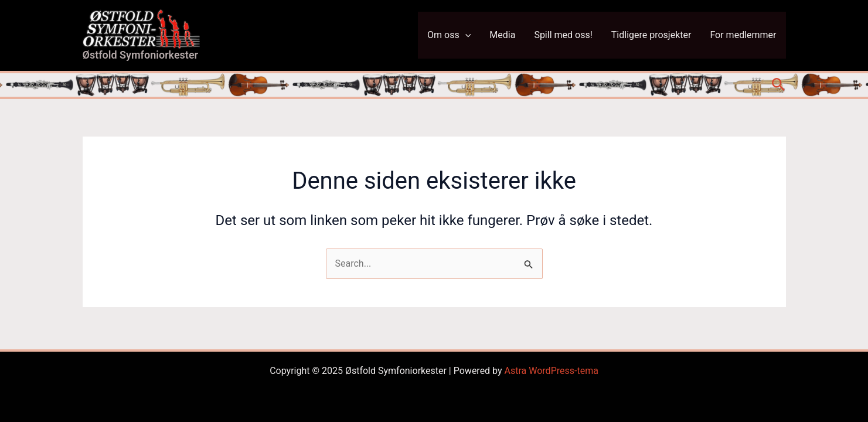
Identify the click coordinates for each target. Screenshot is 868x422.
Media (502, 35)
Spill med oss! (563, 35)
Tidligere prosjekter (651, 35)
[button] (779, 85)
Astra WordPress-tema (552, 371)
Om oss (449, 35)
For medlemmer (743, 35)
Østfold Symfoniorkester (141, 55)
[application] (465, 35)
